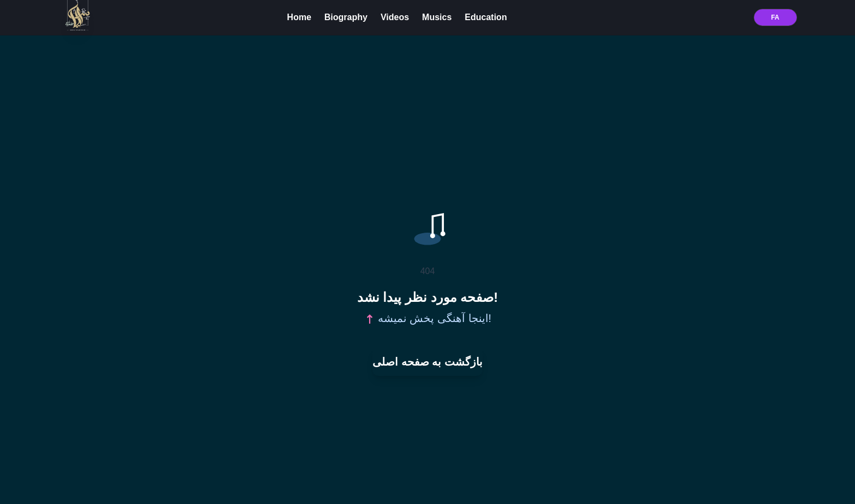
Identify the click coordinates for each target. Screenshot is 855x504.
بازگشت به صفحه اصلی (427, 362)
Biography (346, 17)
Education (486, 17)
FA (775, 17)
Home (299, 17)
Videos (395, 17)
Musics (437, 17)
